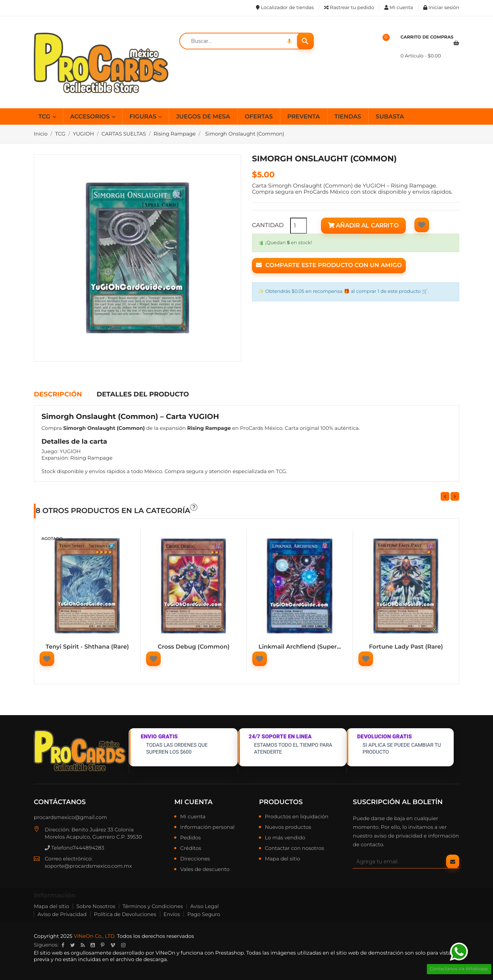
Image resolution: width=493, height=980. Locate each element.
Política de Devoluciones (125, 914)
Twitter (73, 945)
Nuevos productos (288, 827)
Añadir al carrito (363, 225)
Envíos (172, 914)
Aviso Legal (205, 906)
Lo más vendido (285, 838)
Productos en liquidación (296, 817)
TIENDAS (348, 117)
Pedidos (190, 838)
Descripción (58, 395)
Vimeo (113, 945)
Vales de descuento (205, 870)
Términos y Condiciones (153, 906)
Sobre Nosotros (96, 906)
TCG (45, 117)
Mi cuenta (193, 802)
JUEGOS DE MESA (203, 117)
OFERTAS (259, 117)
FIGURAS (144, 117)
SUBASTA (390, 117)
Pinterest (103, 945)
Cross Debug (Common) (194, 647)
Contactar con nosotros (294, 848)
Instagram (123, 945)
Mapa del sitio (282, 859)
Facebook (63, 945)
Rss (83, 945)
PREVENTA (304, 117)
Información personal (207, 827)
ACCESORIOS (91, 117)
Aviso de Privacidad (62, 914)
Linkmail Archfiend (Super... (300, 647)
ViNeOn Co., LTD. (95, 936)
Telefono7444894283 (75, 848)
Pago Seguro (204, 914)
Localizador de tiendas (285, 8)
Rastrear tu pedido (349, 8)
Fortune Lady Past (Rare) (406, 647)
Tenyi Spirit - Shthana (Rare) (87, 647)
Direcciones (195, 859)
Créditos (191, 848)
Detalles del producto (143, 395)
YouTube (93, 945)
